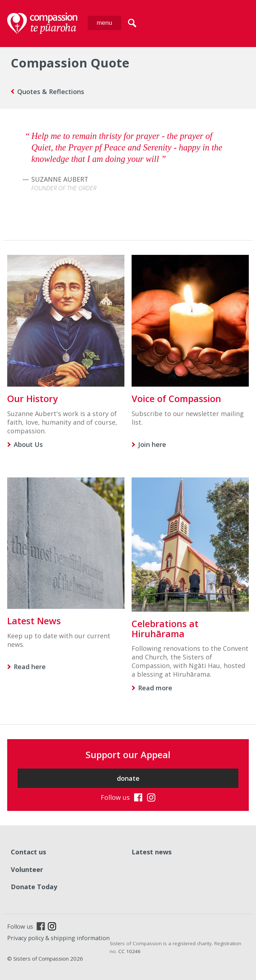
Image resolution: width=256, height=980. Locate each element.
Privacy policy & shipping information (58, 938)
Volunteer (27, 869)
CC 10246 (129, 951)
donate (128, 778)
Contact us (28, 852)
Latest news (152, 852)
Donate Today (34, 887)
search (132, 23)
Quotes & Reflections (51, 92)
